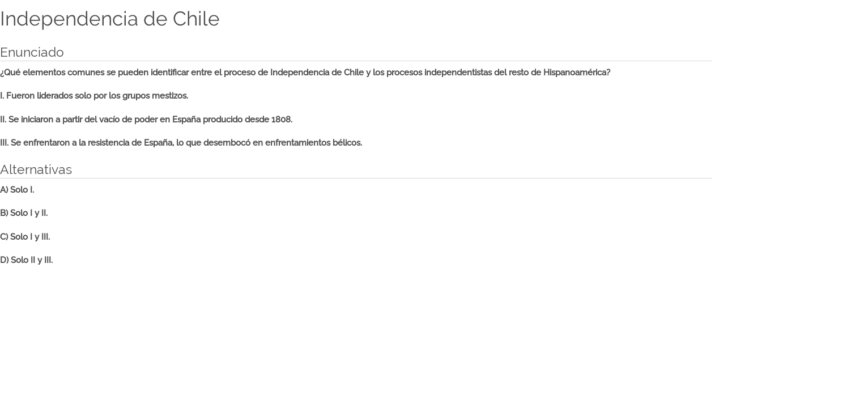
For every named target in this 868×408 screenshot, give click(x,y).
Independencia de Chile (110, 19)
